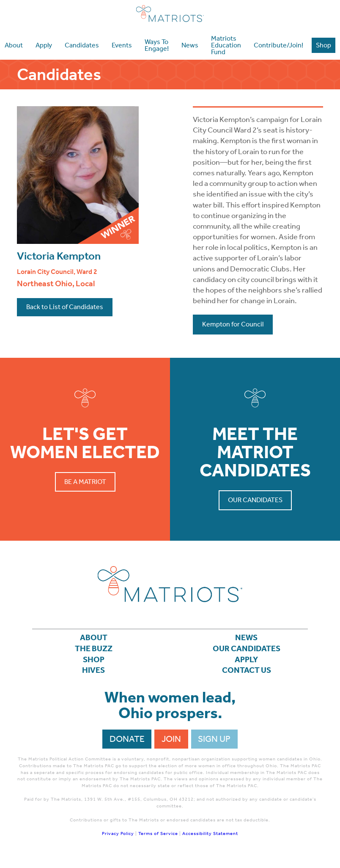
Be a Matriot (85, 482)
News (247, 639)
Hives (94, 675)
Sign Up (214, 744)
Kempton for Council (233, 324)
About (93, 639)
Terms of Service (158, 839)
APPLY (246, 663)
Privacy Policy (118, 839)
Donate (127, 744)
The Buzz (94, 651)
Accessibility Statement (210, 839)
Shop (94, 663)
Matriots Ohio (170, 14)
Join (171, 744)
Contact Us (247, 675)
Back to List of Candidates (65, 307)
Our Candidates (255, 500)
